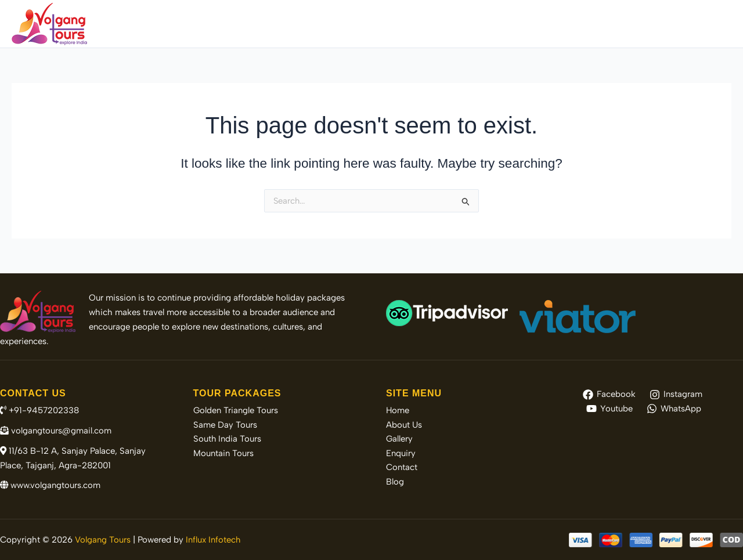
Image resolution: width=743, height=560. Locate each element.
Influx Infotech (213, 540)
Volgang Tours (103, 540)
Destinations (515, 24)
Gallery (577, 24)
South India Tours (228, 439)
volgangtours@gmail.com (56, 431)
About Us (364, 24)
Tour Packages (434, 24)
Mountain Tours (223, 454)
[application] (462, 24)
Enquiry (623, 24)
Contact (671, 24)
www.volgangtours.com (51, 485)
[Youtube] (609, 409)
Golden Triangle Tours (236, 410)
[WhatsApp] (675, 409)
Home (317, 24)
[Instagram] (676, 395)
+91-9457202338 (40, 410)
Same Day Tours (225, 425)
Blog (713, 24)
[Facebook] (609, 395)
